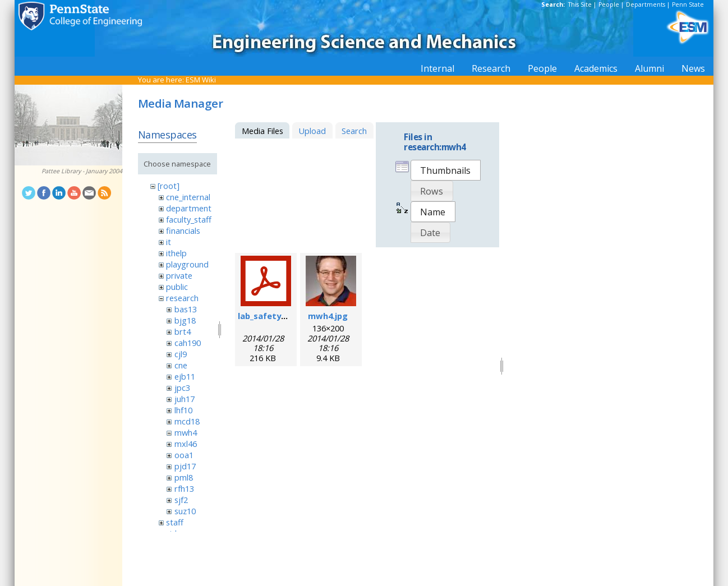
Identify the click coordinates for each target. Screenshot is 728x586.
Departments (646, 4)
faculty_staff (189, 219)
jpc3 (182, 387)
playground (187, 264)
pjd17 (185, 466)
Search (354, 131)
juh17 (185, 399)
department (189, 208)
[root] (169, 186)
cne (181, 365)
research (182, 298)
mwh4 (186, 432)
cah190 (188, 343)
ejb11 (185, 376)
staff (175, 522)
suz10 (185, 511)
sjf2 (181, 500)
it (169, 242)
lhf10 (183, 410)
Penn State (688, 4)
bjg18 (185, 320)
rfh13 (184, 488)
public (177, 287)
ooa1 (184, 455)
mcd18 (187, 421)
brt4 (183, 331)
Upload (312, 131)
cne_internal (188, 197)
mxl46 (186, 444)
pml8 (184, 477)
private (179, 275)
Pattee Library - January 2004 (82, 171)
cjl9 (181, 354)
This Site (580, 4)
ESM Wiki (201, 80)
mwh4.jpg (328, 316)
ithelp (176, 253)
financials (183, 230)
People (609, 4)
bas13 (186, 309)
